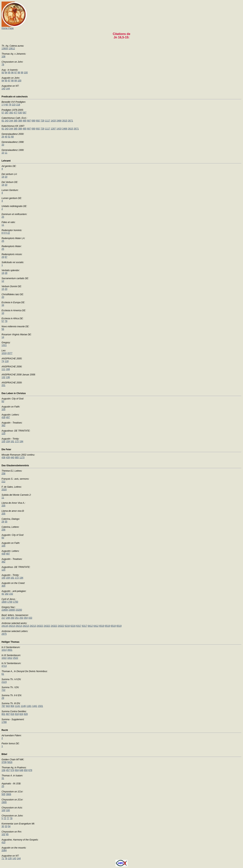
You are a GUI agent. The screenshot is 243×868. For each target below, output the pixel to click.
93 (3, 73)
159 (8, 441)
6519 (102, 626)
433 (30, 618)
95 (9, 73)
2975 (4, 634)
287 (7, 113)
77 (8, 818)
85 (7, 834)
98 (19, 73)
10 (3, 153)
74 (3, 361)
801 (3, 714)
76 (6, 858)
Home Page (15, 27)
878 (30, 770)
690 (33, 121)
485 (24, 121)
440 (12, 457)
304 (3, 586)
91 (3, 121)
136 (8, 377)
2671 (70, 121)
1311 (4, 345)
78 (3, 65)
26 (3, 137)
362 (3, 425)
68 (12, 137)
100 (26, 73)
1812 (10, 658)
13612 (12, 48)
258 (3, 474)
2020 (4, 490)
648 (21, 770)
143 (3, 89)
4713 (4, 666)
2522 (16, 658)
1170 (22, 457)
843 (8, 706)
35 (6, 522)
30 (3, 826)
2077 (10, 353)
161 (12, 441)
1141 (17, 706)
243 (7, 121)
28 (6, 273)
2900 (4, 802)
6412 (90, 626)
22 (9, 233)
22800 (5, 610)
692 (38, 121)
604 (17, 770)
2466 (59, 121)
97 (16, 73)
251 (17, 618)
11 (6, 153)
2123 (4, 682)
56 (3, 329)
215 (14, 105)
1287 (53, 129)
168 (8, 369)
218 (18, 105)
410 (3, 842)
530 (20, 113)
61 (3, 674)
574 (12, 770)
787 (3, 706)
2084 (4, 850)
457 (8, 770)
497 (8, 417)
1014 (4, 650)
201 (3, 385)
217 (3, 618)
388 (20, 121)
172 (17, 441)
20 (6, 177)
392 (11, 113)
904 (12, 706)
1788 (4, 722)
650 (26, 770)
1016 (4, 353)
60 (7, 105)
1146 (23, 706)
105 (3, 409)
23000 (12, 610)
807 (8, 714)
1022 (4, 658)
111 (3, 369)
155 (3, 441)
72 (5, 818)
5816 (10, 762)
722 (3, 690)
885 (17, 457)
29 (3, 257)
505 (3, 794)
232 (11, 594)
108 (3, 57)
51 (9, 137)
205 (3, 506)
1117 (48, 121)
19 (3, 177)
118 (7, 361)
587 (24, 113)
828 (26, 714)
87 (6, 257)
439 (3, 417)
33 (3, 145)
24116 (5, 626)
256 (3, 530)
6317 (79, 626)
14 (3, 337)
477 (15, 113)
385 (15, 121)
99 (22, 73)
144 (8, 89)
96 (12, 73)
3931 (10, 650)
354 (26, 618)
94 (6, 73)
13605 (5, 48)
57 (3, 113)
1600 (4, 602)
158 (3, 770)
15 (3, 289)
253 (21, 618)
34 (3, 305)
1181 (29, 706)
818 (17, 714)
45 (6, 137)
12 (3, 281)
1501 (40, 706)
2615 (65, 121)
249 (8, 618)
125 (3, 433)
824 (21, 714)
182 (7, 594)
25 (3, 217)
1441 (35, 706)
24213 (12, 626)
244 (11, 121)
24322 (40, 626)
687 (29, 121)
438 (3, 457)
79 (10, 105)
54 (9, 826)
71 (3, 858)
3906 (9, 794)
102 (3, 834)
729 (42, 121)
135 (10, 858)
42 (3, 594)
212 (3, 482)
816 (12, 714)
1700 (10, 602)
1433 (53, 121)
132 (3, 377)
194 (21, 441)
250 (12, 618)
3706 (4, 762)
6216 (67, 626)
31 (3, 778)
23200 (19, 610)
